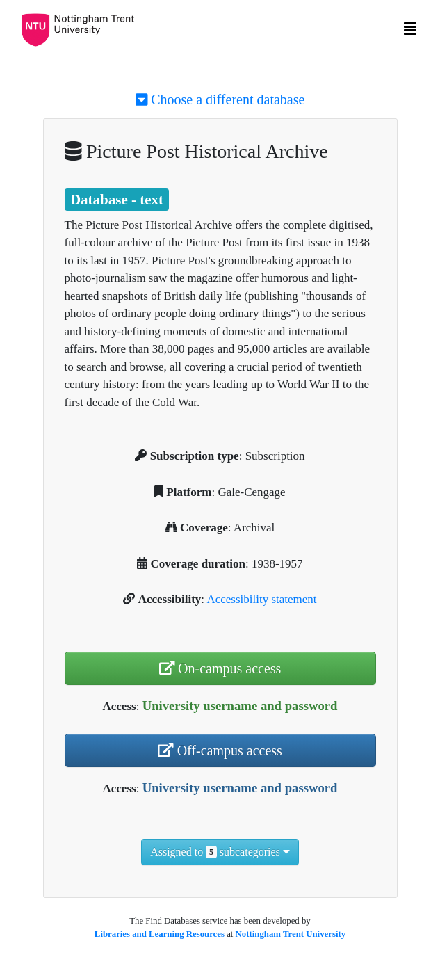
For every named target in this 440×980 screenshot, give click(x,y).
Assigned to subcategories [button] (220, 852)
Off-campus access (220, 750)
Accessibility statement (261, 599)
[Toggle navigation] (410, 32)
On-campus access (220, 668)
